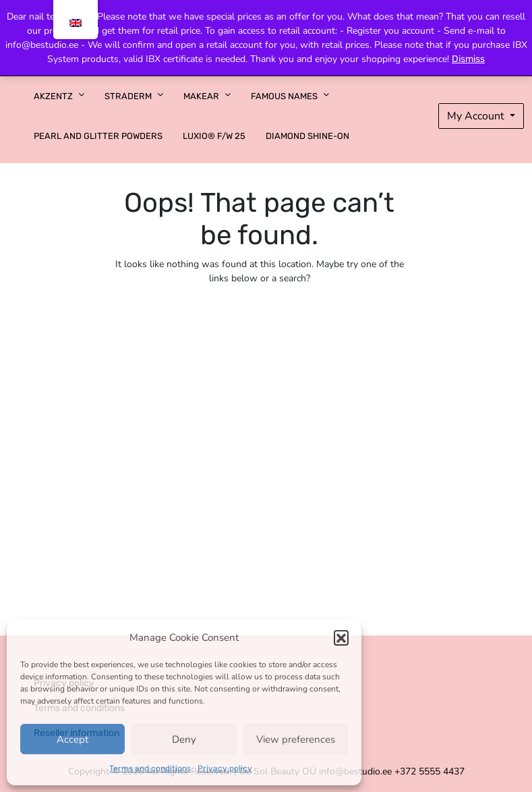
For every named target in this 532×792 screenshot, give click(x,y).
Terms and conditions (150, 768)
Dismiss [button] (468, 59)
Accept (72, 739)
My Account (477, 116)
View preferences (296, 739)
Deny (184, 739)
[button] (341, 638)
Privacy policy (225, 768)
